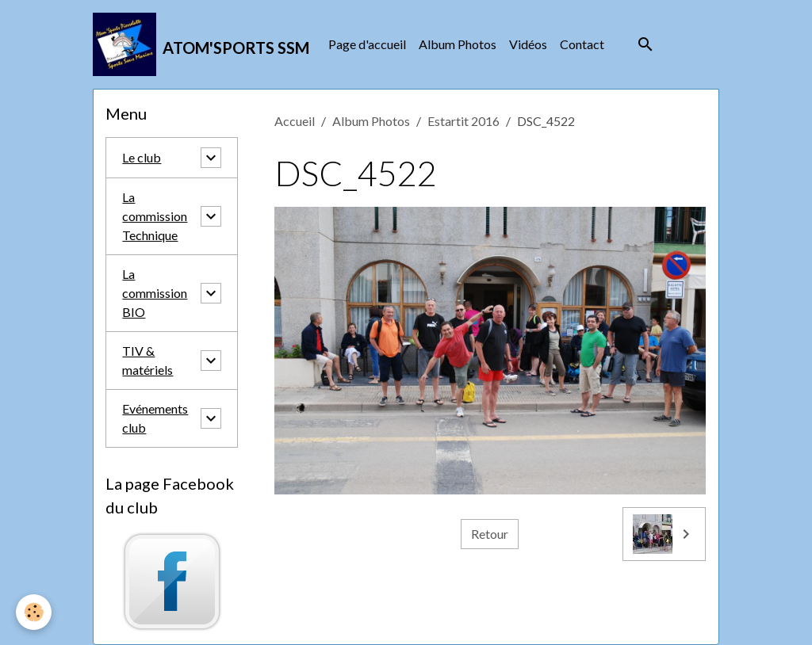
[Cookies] (34, 612)
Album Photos (458, 44)
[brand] (201, 44)
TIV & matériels (147, 360)
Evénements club (155, 418)
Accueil (295, 121)
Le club (142, 157)
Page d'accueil (367, 44)
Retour (490, 534)
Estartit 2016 (463, 121)
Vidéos (528, 44)
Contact (582, 44)
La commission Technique (155, 216)
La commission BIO (155, 293)
